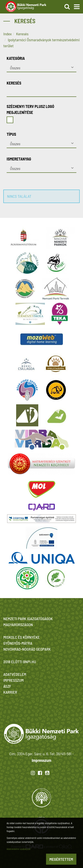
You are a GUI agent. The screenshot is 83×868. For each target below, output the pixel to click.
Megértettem (61, 859)
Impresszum (41, 760)
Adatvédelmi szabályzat (19, 849)
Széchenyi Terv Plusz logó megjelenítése (30, 109)
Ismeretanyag (19, 159)
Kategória (16, 58)
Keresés (22, 34)
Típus (11, 134)
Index (8, 34)
